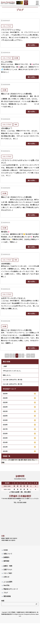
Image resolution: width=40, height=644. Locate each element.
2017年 (5, 429)
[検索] (36, 604)
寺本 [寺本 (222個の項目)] (16, 460)
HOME (6, 550)
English (26, 1)
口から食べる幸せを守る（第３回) (13, 380)
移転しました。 (7, 375)
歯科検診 (6, 561)
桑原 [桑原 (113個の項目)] (25, 460)
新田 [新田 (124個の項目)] (22, 460)
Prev (7, 356)
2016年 (5, 434)
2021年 (5, 411)
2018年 (5, 425)
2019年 (5, 420)
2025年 (5, 394)
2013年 (5, 447)
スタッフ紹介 (8, 573)
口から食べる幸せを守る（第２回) (13, 384)
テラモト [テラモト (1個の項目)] (4, 460)
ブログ (6, 593)
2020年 (5, 416)
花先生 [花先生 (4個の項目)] (29, 460)
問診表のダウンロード (11, 589)
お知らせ (6, 577)
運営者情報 (7, 596)
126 (28, 356)
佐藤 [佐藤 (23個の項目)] (12, 460)
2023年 (5, 402)
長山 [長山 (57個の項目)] (33, 460)
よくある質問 (8, 582)
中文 (26, 4)
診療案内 (6, 557)
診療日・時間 (8, 566)
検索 (3, 601)
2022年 (5, 407)
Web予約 (6, 585)
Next (33, 356)
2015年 (5, 438)
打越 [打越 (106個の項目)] (19, 460)
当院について (8, 554)
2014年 (5, 442)
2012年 (5, 451)
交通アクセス (8, 570)
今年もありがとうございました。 (12, 371)
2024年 (5, 398)
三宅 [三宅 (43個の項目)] (9, 460)
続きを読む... (32, 45)
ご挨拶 (5, 366)
